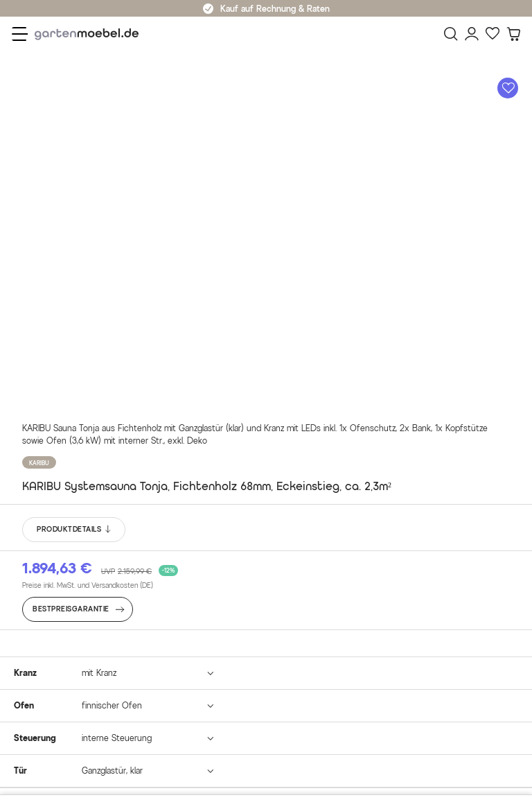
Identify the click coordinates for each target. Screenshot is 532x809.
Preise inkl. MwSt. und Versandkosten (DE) (88, 585)
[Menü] (20, 34)
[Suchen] (451, 34)
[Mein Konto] (472, 34)
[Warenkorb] (513, 34)
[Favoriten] (493, 34)
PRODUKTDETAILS (74, 530)
